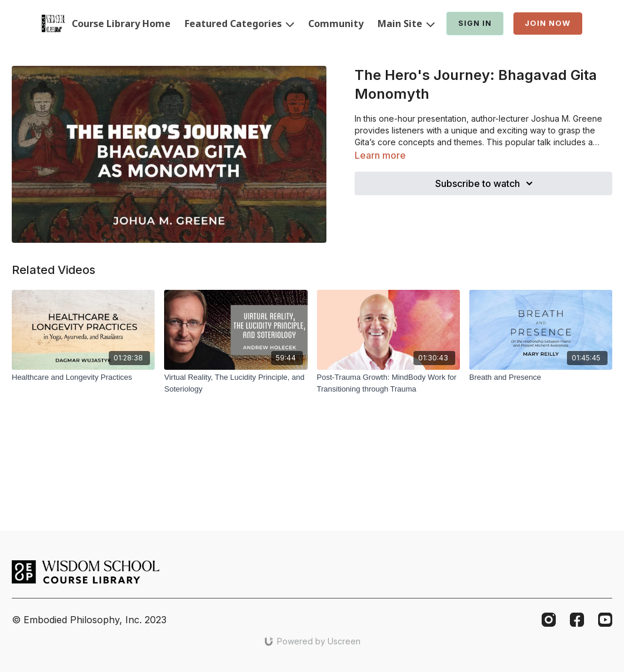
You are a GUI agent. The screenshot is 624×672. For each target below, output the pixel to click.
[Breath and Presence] (541, 377)
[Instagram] (549, 620)
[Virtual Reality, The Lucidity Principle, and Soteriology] (236, 383)
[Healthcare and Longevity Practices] (83, 377)
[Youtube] (605, 620)
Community (336, 24)
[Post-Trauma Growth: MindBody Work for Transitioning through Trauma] (388, 383)
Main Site (406, 24)
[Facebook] (577, 620)
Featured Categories (239, 24)
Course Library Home (121, 24)
